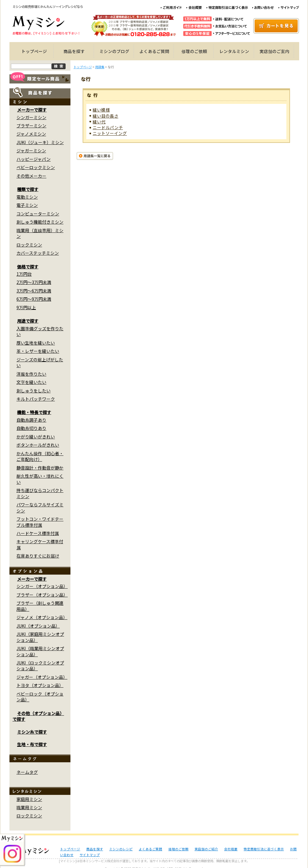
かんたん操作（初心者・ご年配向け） (40, 456)
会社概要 (231, 849)
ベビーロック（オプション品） (40, 697)
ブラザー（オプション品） (42, 595)
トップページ (34, 51)
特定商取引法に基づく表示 (264, 849)
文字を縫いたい (31, 382)
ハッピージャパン (34, 159)
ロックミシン (29, 245)
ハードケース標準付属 (38, 533)
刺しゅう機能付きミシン (40, 222)
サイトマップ (90, 855)
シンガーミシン (31, 117)
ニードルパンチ (108, 127)
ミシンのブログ (114, 51)
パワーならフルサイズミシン (40, 507)
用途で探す (28, 321)
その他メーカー (31, 176)
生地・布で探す (32, 744)
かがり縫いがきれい (36, 437)
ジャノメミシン (31, 134)
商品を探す (74, 51)
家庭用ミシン (29, 799)
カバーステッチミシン (38, 253)
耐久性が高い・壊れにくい (40, 479)
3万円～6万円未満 (34, 291)
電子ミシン (27, 205)
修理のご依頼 (194, 51)
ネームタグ (27, 772)
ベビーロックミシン (36, 167)
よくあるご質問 (154, 51)
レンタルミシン (234, 51)
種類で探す (28, 189)
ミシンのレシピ (121, 849)
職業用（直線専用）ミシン (40, 233)
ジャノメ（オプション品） (42, 617)
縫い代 (99, 122)
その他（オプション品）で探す (38, 716)
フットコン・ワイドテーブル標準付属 (40, 522)
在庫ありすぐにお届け (38, 556)
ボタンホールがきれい (38, 445)
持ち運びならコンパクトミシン (40, 493)
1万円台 (24, 274)
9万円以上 (26, 307)
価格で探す (28, 267)
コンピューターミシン (38, 214)
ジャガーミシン (31, 151)
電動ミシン (27, 197)
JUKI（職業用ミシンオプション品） (40, 651)
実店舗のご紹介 (206, 849)
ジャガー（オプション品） (42, 677)
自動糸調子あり (31, 420)
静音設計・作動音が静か (40, 468)
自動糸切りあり (31, 428)
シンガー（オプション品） (42, 586)
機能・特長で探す (34, 412)
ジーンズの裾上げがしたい (40, 362)
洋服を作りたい (31, 374)
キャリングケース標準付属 (40, 544)
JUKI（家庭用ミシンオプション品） (40, 637)
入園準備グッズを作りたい (40, 331)
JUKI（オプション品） (38, 626)
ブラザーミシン (31, 126)
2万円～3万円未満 (34, 282)
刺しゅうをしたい (34, 391)
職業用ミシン (29, 807)
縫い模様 (101, 110)
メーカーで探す (32, 110)
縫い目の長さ (106, 116)
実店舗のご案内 (274, 51)
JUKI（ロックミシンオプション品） (40, 666)
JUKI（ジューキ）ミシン (40, 142)
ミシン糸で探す (32, 732)
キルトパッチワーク (36, 399)
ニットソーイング (110, 133)
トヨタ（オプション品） (40, 685)
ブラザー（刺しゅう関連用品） (40, 606)
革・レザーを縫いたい (38, 351)
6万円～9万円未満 (34, 299)
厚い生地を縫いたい (36, 343)
